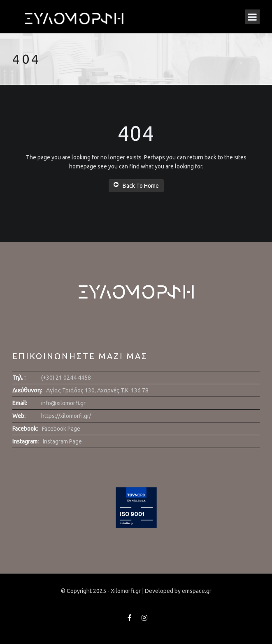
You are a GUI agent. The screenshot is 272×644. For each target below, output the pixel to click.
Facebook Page (61, 429)
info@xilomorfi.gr (63, 403)
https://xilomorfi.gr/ (66, 416)
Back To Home (136, 185)
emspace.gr (197, 591)
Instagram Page (62, 441)
